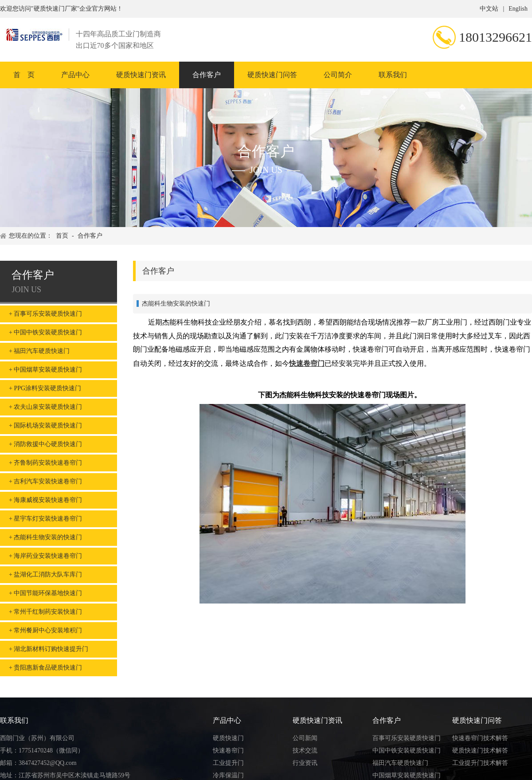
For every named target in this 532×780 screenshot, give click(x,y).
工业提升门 (228, 763)
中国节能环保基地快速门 (48, 593)
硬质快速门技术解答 (480, 751)
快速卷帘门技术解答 (480, 738)
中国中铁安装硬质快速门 (48, 332)
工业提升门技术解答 (480, 763)
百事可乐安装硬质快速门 (48, 314)
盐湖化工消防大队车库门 (48, 574)
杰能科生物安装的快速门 (48, 537)
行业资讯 (305, 763)
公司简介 (338, 75)
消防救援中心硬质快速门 (48, 444)
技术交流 (305, 751)
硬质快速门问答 (272, 75)
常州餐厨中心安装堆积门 (48, 630)
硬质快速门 (228, 738)
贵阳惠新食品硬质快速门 (48, 668)
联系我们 (393, 75)
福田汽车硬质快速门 (42, 351)
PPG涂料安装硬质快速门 (47, 388)
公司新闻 (305, 738)
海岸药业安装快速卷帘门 (48, 556)
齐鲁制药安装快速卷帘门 (48, 463)
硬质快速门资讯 (141, 75)
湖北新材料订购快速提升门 (51, 649)
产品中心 (75, 75)
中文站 (489, 9)
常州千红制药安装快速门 (48, 612)
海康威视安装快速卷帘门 (48, 500)
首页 (62, 236)
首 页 (24, 75)
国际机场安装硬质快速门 (48, 425)
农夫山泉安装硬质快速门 (48, 407)
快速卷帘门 (307, 363)
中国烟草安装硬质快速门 (48, 370)
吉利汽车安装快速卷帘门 (48, 481)
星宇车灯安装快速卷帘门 (48, 519)
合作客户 (207, 75)
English (518, 9)
